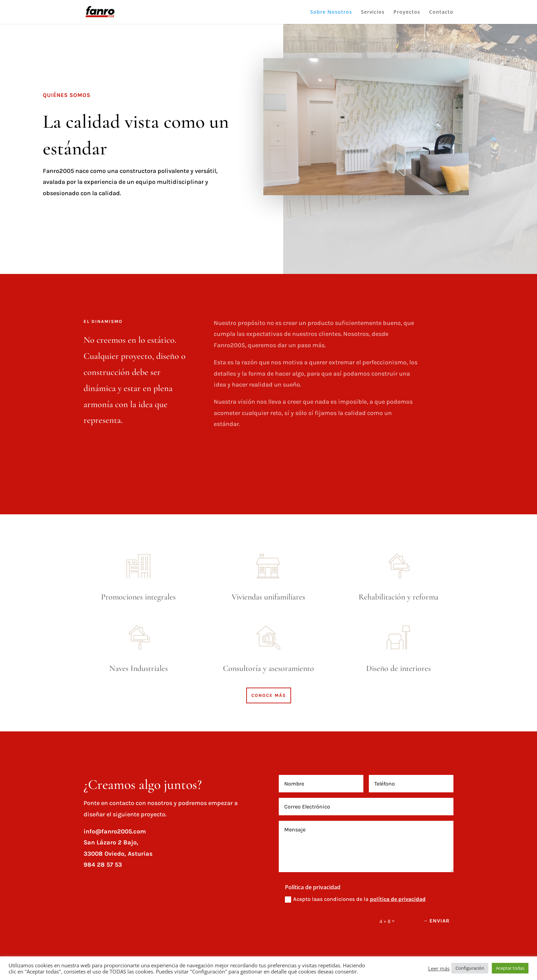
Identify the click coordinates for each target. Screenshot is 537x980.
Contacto (441, 12)
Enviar (440, 921)
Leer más (439, 968)
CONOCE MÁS (269, 695)
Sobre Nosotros (331, 12)
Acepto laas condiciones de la (355, 899)
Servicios (373, 12)
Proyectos (407, 12)
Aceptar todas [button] (510, 968)
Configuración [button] (470, 968)
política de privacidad (398, 899)
